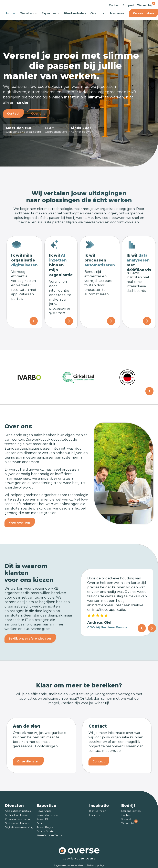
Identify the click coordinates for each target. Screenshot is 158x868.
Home (11, 13)
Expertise (51, 13)
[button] (149, 391)
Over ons (97, 13)
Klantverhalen (75, 13)
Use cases (116, 13)
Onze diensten (28, 761)
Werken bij (145, 5)
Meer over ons (20, 523)
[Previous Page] (142, 628)
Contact (114, 5)
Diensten (29, 13)
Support (128, 5)
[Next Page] (152, 628)
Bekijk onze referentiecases (30, 639)
